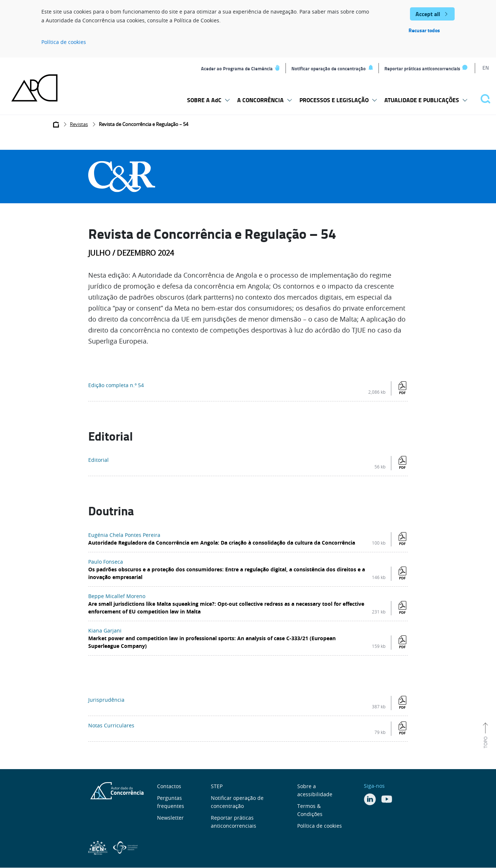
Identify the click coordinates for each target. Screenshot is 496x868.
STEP (217, 786)
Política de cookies (64, 42)
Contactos (169, 786)
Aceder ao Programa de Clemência (237, 68)
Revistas (79, 124)
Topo (485, 742)
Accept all (428, 14)
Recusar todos (424, 30)
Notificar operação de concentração (329, 68)
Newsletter (170, 818)
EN (486, 68)
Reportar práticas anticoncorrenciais (422, 68)
